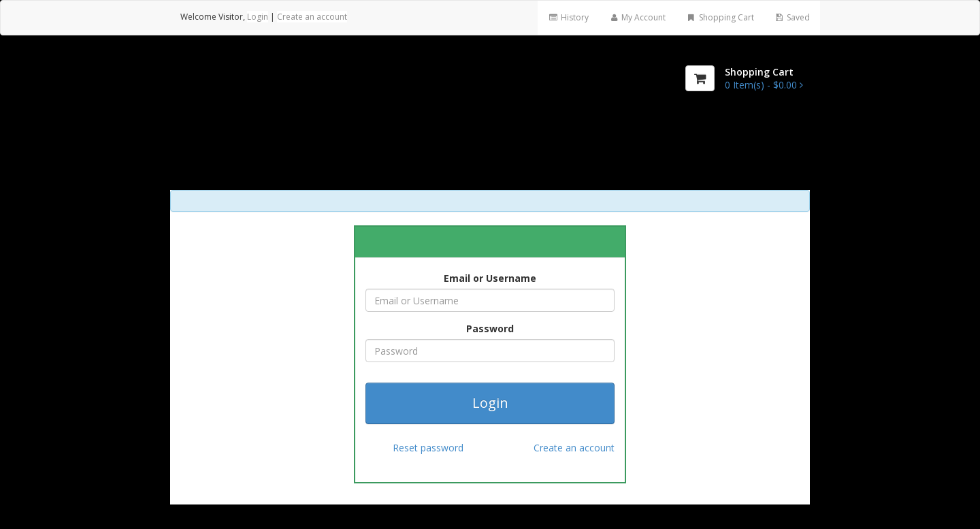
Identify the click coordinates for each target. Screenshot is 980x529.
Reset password (428, 448)
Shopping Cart (720, 17)
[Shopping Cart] (700, 78)
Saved (792, 17)
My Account (637, 17)
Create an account (312, 17)
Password (490, 328)
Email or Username (490, 278)
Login (258, 17)
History (568, 17)
